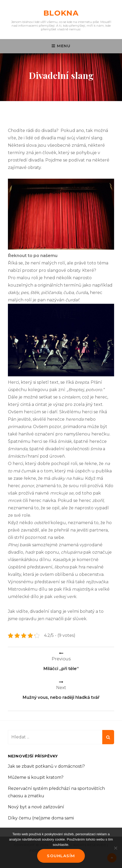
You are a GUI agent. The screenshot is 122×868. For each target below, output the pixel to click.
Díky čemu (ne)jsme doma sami (41, 818)
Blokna (61, 13)
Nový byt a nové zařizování (36, 807)
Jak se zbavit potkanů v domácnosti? (46, 766)
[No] (115, 848)
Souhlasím (61, 856)
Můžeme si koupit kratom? (36, 777)
